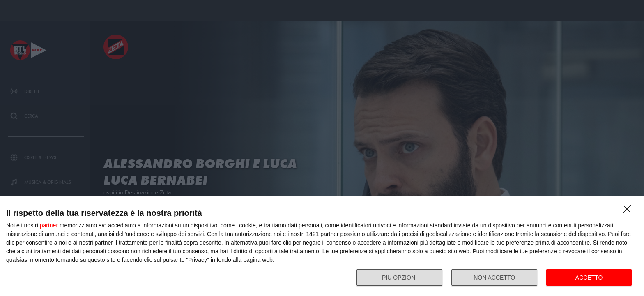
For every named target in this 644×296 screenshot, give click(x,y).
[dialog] (322, 246)
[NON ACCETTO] (629, 211)
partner (49, 225)
